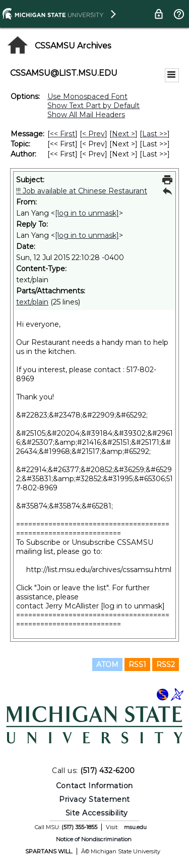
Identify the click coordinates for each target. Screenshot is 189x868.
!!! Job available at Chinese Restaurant (82, 191)
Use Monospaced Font (87, 96)
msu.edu (135, 827)
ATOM (107, 665)
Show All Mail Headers (86, 115)
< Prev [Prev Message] (93, 134)
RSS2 (166, 665)
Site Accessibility (97, 813)
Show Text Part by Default (93, 106)
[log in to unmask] (87, 213)
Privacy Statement (94, 799)
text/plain (32, 302)
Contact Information (94, 786)
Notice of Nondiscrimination (94, 839)
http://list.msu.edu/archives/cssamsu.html (99, 570)
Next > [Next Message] (123, 134)
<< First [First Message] (62, 134)
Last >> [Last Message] (155, 134)
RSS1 (137, 665)
